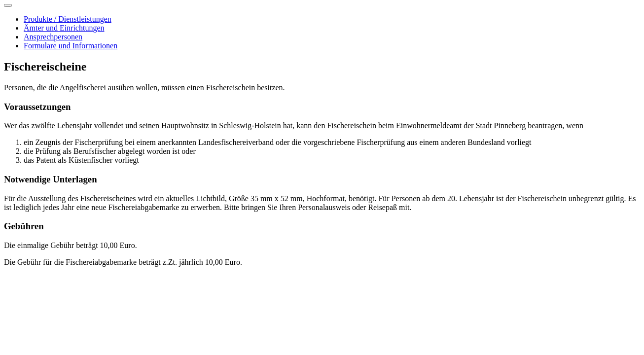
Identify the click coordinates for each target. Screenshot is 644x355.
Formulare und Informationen (71, 46)
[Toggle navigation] (8, 5)
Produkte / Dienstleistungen (68, 19)
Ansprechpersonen (53, 37)
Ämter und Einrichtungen (64, 28)
